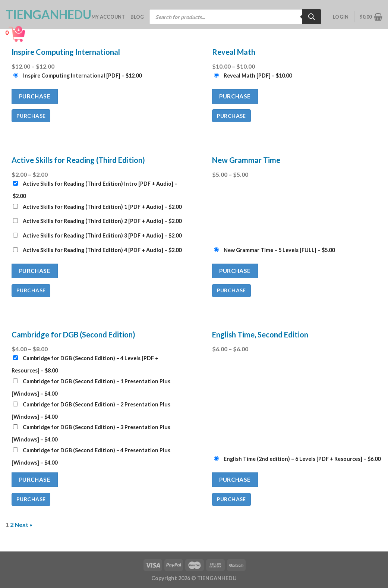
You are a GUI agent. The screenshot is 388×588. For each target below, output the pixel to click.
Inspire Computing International (66, 52)
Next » (23, 524)
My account (108, 17)
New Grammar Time (246, 160)
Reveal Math (234, 52)
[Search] (312, 17)
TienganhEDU (43, 15)
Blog (137, 17)
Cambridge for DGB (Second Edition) (73, 334)
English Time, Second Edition (260, 334)
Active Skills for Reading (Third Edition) (78, 160)
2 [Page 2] (12, 524)
